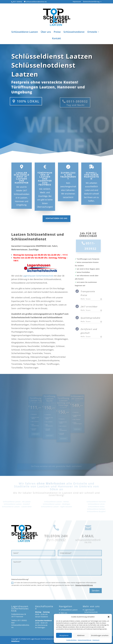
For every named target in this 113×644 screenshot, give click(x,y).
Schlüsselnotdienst (74, 32)
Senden (96, 591)
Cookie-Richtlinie (71, 640)
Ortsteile (92, 32)
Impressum (96, 640)
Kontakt (56, 39)
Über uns (46, 32)
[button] (109, 617)
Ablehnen (81, 635)
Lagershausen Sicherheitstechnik (38, 276)
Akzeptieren (64, 635)
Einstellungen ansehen (100, 635)
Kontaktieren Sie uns (56, 219)
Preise (57, 32)
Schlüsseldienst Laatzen (25, 32)
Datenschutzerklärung (85, 640)
